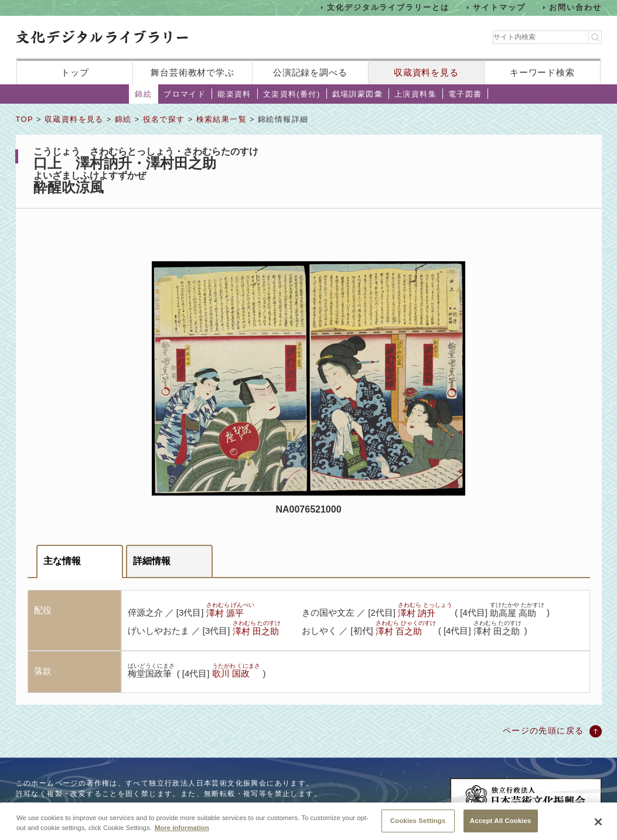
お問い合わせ (575, 7)
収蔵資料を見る (426, 72)
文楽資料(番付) (292, 94)
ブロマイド (185, 94)
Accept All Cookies (501, 827)
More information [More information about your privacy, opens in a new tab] (182, 834)
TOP (25, 119)
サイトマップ (499, 7)
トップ (75, 72)
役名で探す (164, 119)
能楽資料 (234, 94)
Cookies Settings (418, 827)
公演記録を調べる (310, 72)
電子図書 (465, 94)
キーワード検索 (542, 72)
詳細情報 (152, 561)
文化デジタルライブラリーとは (388, 7)
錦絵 (143, 94)
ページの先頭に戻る (543, 730)
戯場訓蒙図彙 (357, 94)
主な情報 (62, 561)
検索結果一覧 (221, 119)
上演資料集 (415, 94)
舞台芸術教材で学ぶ (192, 72)
